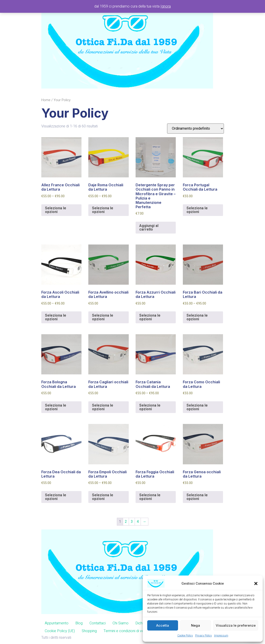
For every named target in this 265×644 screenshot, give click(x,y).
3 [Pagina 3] (132, 522)
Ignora (166, 6)
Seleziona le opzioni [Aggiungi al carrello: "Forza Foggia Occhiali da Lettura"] (150, 497)
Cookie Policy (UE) (60, 631)
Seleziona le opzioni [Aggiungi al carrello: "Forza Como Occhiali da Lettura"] (197, 407)
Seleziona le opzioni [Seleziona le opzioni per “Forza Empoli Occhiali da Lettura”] (103, 497)
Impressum (221, 636)
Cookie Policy (185, 636)
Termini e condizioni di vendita (127, 631)
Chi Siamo (121, 623)
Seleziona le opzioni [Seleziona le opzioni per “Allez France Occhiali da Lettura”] (56, 210)
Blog (79, 623)
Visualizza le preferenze (236, 625)
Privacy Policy (203, 636)
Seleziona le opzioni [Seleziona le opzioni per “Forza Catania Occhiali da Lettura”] (150, 407)
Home (46, 100)
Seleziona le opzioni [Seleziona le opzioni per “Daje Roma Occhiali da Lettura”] (103, 210)
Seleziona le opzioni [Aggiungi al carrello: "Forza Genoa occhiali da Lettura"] (197, 497)
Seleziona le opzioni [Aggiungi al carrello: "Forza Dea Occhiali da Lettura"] (56, 497)
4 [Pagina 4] (138, 522)
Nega (195, 625)
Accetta (163, 625)
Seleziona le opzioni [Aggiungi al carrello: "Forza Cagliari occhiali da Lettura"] (103, 407)
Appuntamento (57, 623)
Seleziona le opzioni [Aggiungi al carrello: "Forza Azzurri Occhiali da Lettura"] (150, 317)
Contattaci (98, 623)
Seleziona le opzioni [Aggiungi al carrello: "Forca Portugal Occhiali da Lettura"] (197, 210)
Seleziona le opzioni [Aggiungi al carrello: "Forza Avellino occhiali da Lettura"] (103, 317)
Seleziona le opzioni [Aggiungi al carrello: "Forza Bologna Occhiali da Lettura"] (56, 407)
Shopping (89, 631)
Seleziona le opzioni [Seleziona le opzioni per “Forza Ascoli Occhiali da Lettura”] (56, 317)
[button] (256, 584)
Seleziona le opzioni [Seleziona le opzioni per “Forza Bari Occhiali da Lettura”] (197, 317)
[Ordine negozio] (195, 129)
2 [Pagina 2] (126, 522)
